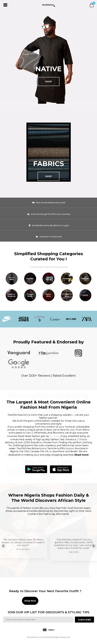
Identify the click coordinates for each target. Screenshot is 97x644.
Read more (81, 455)
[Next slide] (94, 546)
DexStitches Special (56, 267)
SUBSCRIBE (84, 620)
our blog (54, 436)
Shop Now (30, 601)
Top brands (36, 267)
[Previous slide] (3, 546)
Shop (48, 82)
